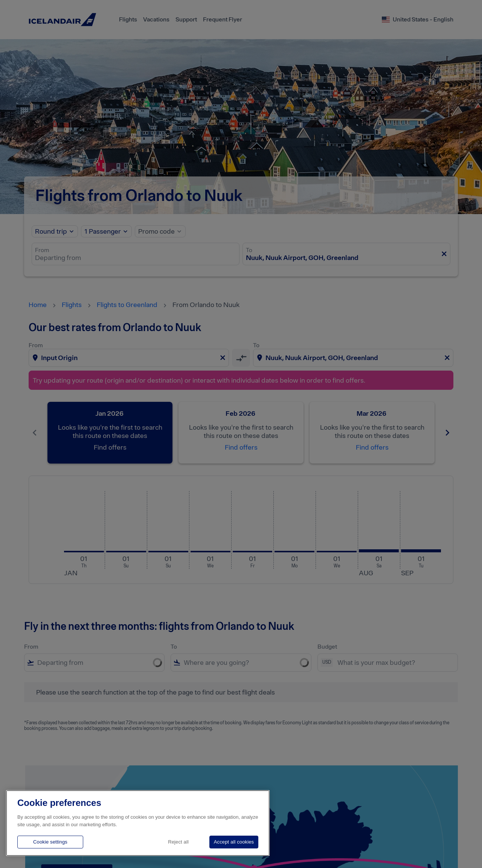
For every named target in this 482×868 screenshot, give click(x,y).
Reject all (178, 842)
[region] (138, 823)
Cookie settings (50, 842)
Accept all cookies (234, 842)
